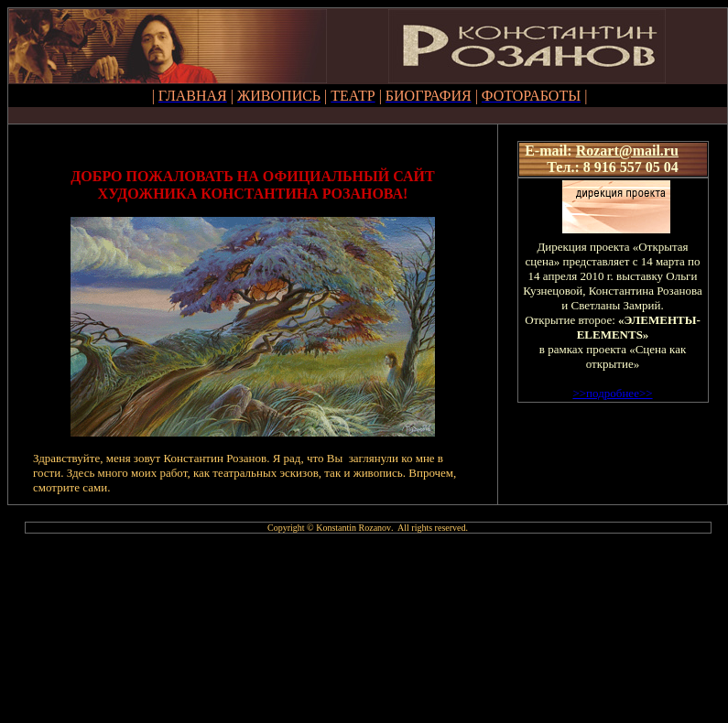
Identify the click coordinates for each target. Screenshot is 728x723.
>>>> (612, 393)
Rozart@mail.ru (627, 151)
